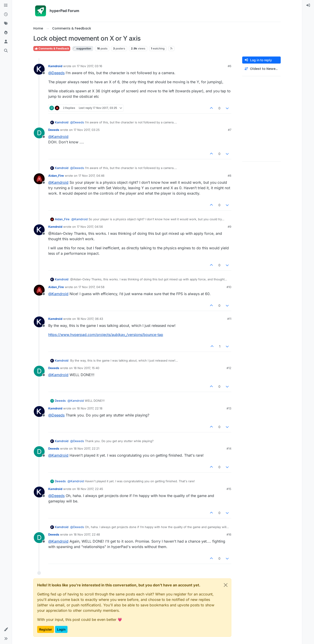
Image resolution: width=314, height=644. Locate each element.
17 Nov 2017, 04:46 (91, 176)
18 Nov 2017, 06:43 (90, 319)
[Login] (308, 5)
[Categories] (6, 5)
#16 (229, 534)
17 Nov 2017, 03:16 (89, 66)
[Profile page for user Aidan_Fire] (39, 179)
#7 (230, 130)
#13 (229, 408)
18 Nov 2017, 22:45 (90, 489)
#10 (229, 287)
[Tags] (6, 24)
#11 (229, 319)
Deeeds (54, 130)
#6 (229, 66)
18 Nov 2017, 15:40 (86, 368)
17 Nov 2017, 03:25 (87, 130)
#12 (229, 368)
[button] (6, 629)
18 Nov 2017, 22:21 (86, 448)
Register (46, 629)
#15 (229, 489)
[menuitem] (308, 5)
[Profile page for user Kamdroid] (39, 69)
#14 (229, 448)
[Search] (6, 51)
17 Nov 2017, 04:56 (90, 227)
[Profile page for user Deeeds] (39, 133)
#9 (229, 227)
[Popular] (6, 33)
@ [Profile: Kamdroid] (58, 137)
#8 (229, 176)
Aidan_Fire (56, 176)
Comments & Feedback (52, 48)
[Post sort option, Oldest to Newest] (261, 69)
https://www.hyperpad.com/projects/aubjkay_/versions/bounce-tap (106, 335)
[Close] (226, 585)
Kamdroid (55, 66)
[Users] (6, 42)
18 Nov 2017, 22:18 (90, 408)
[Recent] (6, 15)
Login (61, 629)
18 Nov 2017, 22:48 (87, 534)
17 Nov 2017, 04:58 (91, 287)
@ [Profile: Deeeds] (56, 73)
